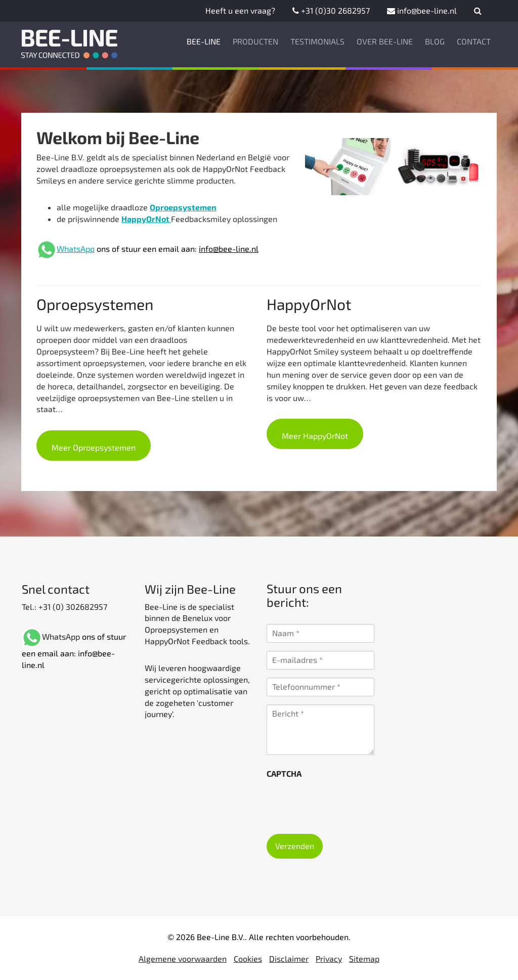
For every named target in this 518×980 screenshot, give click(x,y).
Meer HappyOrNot (315, 436)
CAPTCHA (284, 773)
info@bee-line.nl (422, 10)
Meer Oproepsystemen (94, 447)
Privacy (329, 959)
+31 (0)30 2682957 (331, 10)
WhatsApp (76, 249)
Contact (474, 41)
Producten (255, 41)
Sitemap (364, 959)
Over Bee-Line (385, 41)
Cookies (248, 959)
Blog (435, 41)
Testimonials (317, 41)
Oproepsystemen (183, 207)
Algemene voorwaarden (183, 959)
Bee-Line (204, 41)
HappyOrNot (146, 219)
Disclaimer (289, 959)
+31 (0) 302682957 (72, 607)
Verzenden (295, 846)
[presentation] (343, 803)
